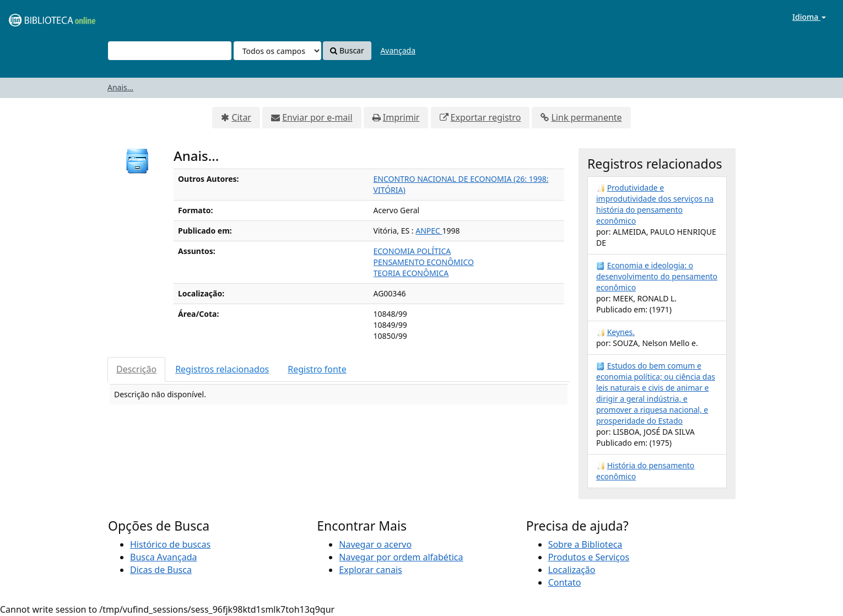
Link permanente (586, 117)
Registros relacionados (222, 369)
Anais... (120, 87)
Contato (565, 582)
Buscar (347, 50)
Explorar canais (370, 570)
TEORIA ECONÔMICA (411, 273)
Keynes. (621, 332)
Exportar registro (486, 117)
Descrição (136, 369)
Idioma (809, 17)
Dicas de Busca (161, 570)
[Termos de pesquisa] (170, 51)
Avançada (398, 50)
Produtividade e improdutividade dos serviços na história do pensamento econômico (655, 204)
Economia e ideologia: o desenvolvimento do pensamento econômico (657, 276)
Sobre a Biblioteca (585, 544)
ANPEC (429, 231)
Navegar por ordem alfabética (401, 557)
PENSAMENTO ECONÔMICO (424, 262)
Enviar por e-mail (317, 117)
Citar (241, 117)
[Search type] (277, 51)
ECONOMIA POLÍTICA (412, 251)
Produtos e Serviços (589, 557)
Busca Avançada (163, 557)
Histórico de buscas (170, 544)
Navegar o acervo (375, 544)
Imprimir (401, 117)
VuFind (35, 17)
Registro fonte (317, 369)
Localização (572, 570)
